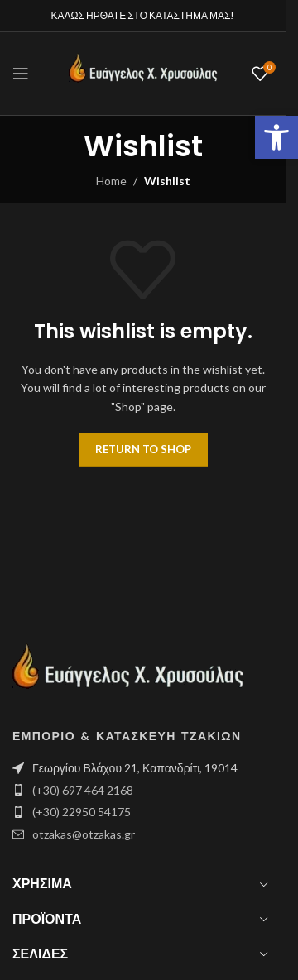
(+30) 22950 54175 (82, 812)
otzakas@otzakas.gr (84, 834)
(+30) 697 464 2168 (83, 790)
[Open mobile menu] (21, 74)
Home (111, 181)
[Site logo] (143, 72)
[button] (276, 137)
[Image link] (128, 674)
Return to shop (143, 449)
